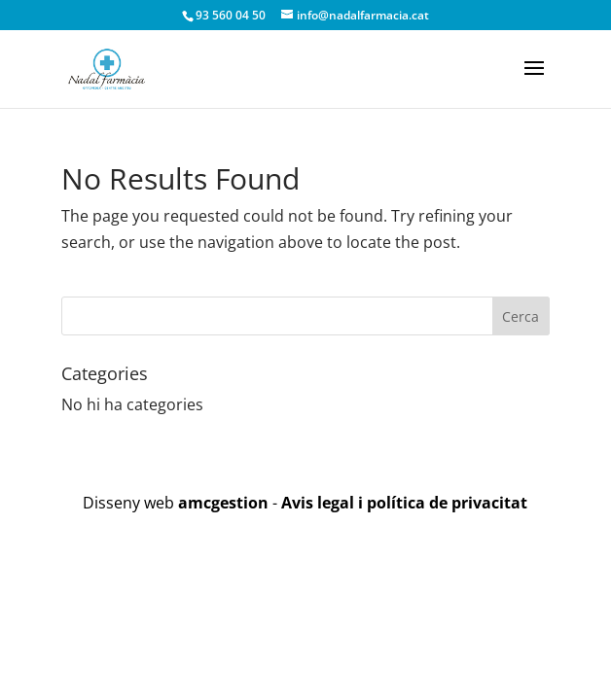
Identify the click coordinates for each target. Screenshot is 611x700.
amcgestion (223, 503)
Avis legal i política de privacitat (404, 503)
